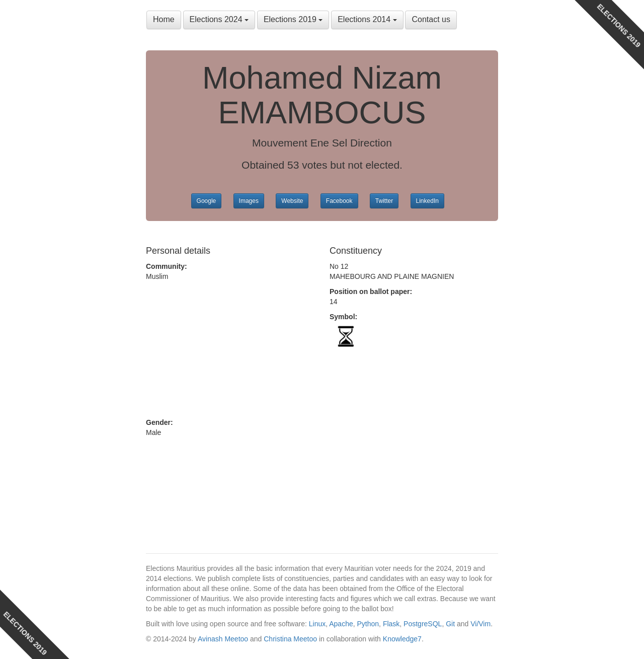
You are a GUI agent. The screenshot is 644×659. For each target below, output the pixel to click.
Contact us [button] (431, 19)
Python (368, 624)
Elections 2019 (293, 19)
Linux (317, 624)
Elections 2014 (367, 19)
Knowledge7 (402, 639)
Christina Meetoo (290, 639)
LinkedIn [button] (427, 201)
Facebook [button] (339, 201)
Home (164, 19)
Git (450, 624)
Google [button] (207, 201)
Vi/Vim (480, 624)
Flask (391, 624)
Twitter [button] (384, 201)
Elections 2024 (219, 19)
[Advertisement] (230, 349)
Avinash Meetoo (223, 639)
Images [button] (249, 201)
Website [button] (292, 201)
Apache (341, 624)
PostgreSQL (423, 624)
